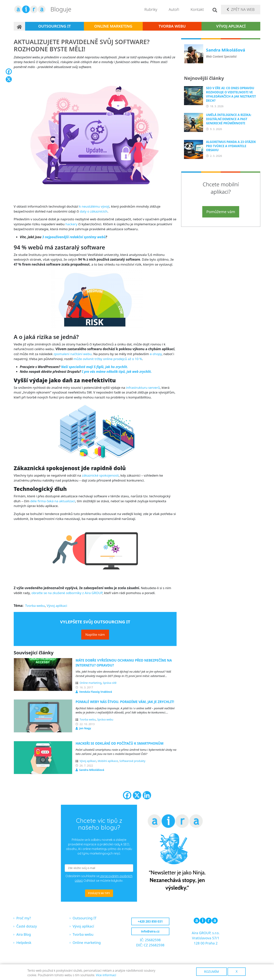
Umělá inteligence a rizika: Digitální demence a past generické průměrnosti (229, 119)
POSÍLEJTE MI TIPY (99, 893)
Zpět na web (243, 9)
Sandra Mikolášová (92, 770)
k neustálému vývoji (94, 206)
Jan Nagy (85, 728)
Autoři (174, 9)
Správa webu (105, 719)
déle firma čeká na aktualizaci (53, 501)
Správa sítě (110, 683)
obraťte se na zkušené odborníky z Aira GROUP (67, 593)
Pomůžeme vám (221, 212)
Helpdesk (24, 943)
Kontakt (197, 9)
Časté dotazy (27, 926)
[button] (95, 136)
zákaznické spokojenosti (100, 475)
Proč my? (24, 918)
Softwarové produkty (132, 761)
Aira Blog (24, 934)
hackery (71, 224)
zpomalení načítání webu (72, 354)
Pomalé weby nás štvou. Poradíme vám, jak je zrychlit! (125, 702)
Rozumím (212, 972)
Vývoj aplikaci (57, 606)
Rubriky (151, 9)
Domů (19, 26)
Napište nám (95, 634)
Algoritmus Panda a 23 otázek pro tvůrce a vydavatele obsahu (231, 146)
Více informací (106, 975)
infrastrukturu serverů (143, 388)
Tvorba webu (172, 26)
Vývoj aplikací (231, 26)
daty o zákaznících (94, 211)
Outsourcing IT (55, 26)
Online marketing (113, 26)
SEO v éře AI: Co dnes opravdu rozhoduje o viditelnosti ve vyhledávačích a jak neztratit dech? (231, 94)
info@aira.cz (150, 931)
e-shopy (156, 354)
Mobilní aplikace (108, 761)
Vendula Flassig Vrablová (96, 692)
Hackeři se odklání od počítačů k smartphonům (119, 743)
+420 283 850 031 (150, 921)
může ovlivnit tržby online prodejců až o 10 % (108, 359)
